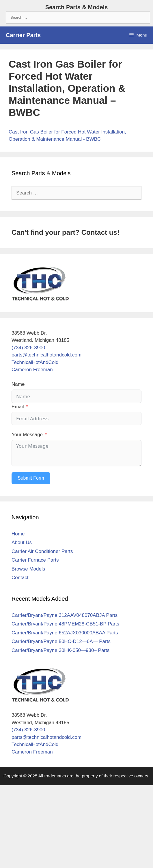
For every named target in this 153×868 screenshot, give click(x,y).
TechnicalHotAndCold (35, 362)
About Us (22, 542)
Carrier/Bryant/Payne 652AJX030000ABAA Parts (65, 633)
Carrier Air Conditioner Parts (42, 551)
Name (18, 384)
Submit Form (31, 478)
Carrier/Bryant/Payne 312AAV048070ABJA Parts (65, 615)
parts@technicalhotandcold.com (46, 355)
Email (18, 407)
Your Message (27, 435)
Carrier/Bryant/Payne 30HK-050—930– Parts (60, 650)
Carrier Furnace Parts (35, 560)
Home (18, 534)
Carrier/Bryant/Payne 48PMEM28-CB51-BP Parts (65, 624)
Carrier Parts (23, 35)
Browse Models (28, 569)
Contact (20, 578)
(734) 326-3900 (28, 348)
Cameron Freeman (32, 370)
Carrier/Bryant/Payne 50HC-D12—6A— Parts (61, 641)
